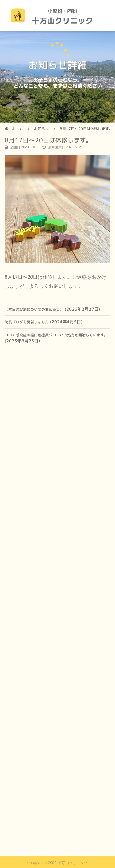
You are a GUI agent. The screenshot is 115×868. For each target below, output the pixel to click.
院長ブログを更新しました (27, 322)
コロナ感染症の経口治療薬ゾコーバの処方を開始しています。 (56, 335)
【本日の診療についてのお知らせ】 (34, 309)
